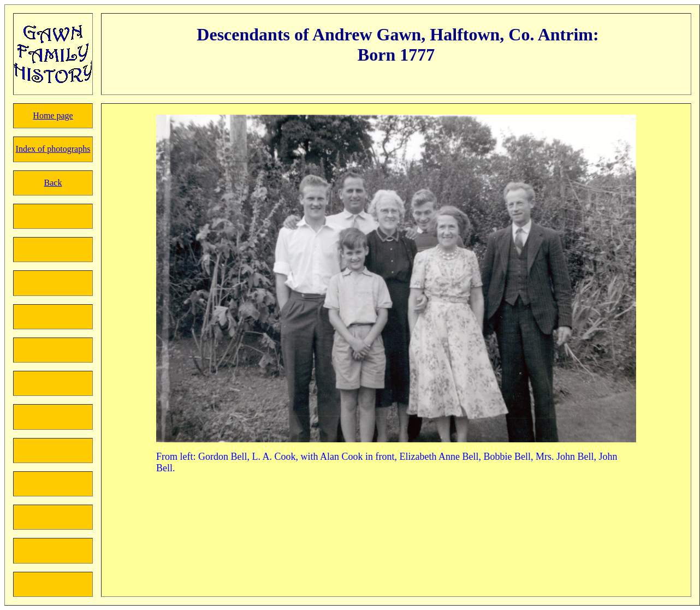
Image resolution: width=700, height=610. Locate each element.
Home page (53, 116)
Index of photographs (53, 149)
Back (53, 183)
